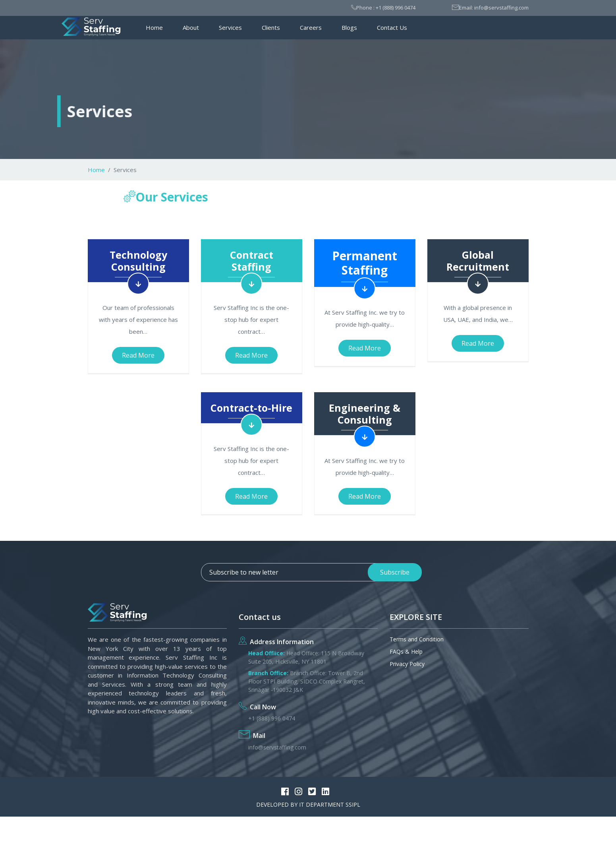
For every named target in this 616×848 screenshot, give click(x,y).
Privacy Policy (407, 664)
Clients (271, 27)
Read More (138, 355)
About (191, 27)
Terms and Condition (417, 639)
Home (154, 27)
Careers (311, 27)
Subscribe (395, 572)
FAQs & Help (406, 651)
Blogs (349, 27)
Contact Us (392, 27)
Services (230, 27)
